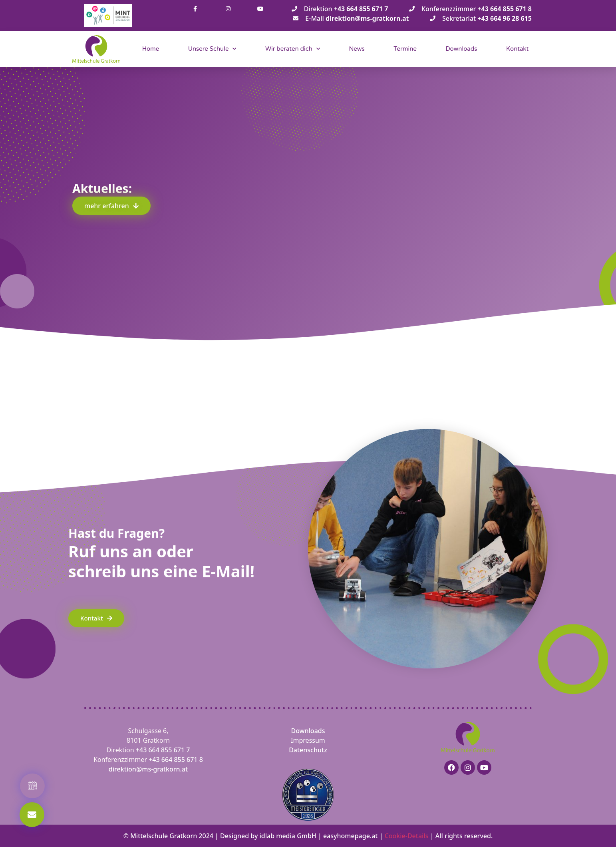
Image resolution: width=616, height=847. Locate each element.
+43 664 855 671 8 (176, 760)
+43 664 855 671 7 (163, 750)
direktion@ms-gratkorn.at (148, 769)
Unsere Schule (212, 49)
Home (151, 49)
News (357, 49)
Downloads (461, 49)
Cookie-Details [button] (407, 836)
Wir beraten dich (293, 49)
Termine (405, 49)
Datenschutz (308, 750)
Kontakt (517, 49)
